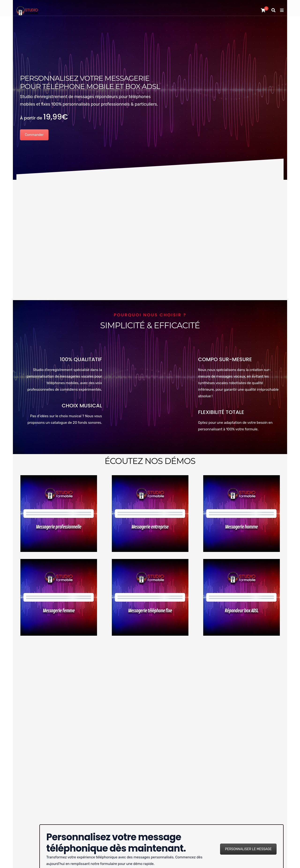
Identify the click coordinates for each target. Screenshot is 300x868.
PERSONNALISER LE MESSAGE (248, 849)
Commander (34, 135)
